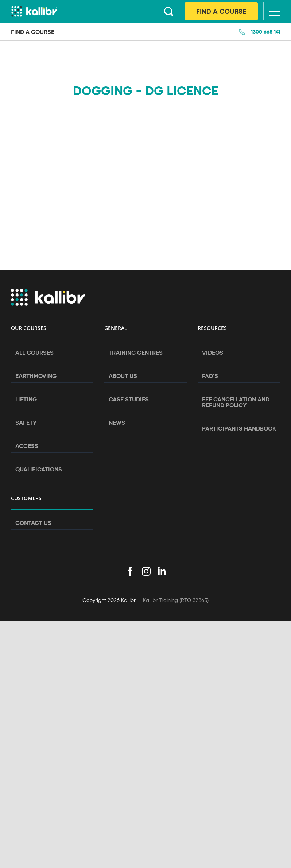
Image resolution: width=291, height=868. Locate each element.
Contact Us (33, 523)
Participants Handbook (239, 428)
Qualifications (39, 469)
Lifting (26, 399)
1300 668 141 (265, 32)
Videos (213, 353)
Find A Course (221, 11)
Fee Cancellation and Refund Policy (236, 402)
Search (169, 11)
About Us (123, 376)
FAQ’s (210, 376)
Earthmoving (36, 376)
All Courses (34, 353)
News (117, 423)
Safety (26, 423)
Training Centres (136, 353)
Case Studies (129, 399)
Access (27, 446)
